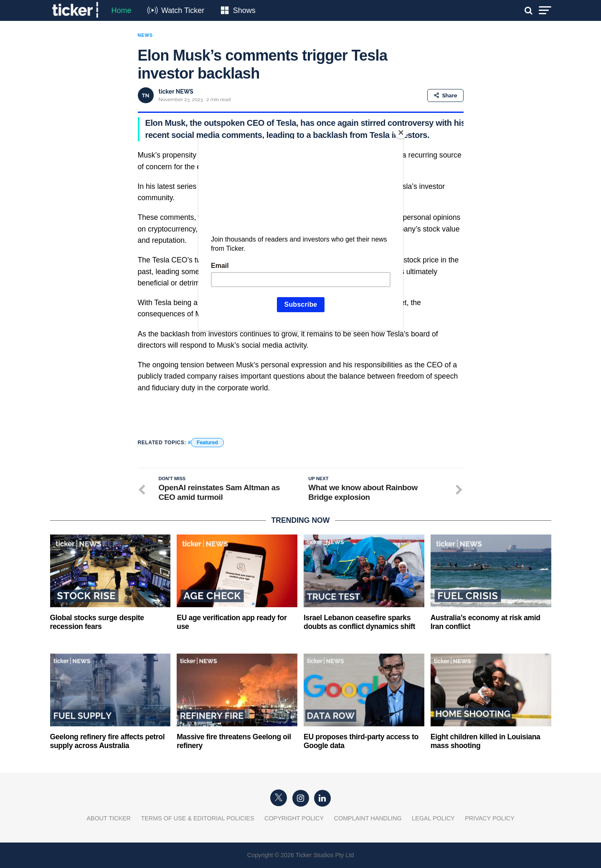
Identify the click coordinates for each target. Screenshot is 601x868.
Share (445, 95)
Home (122, 10)
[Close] (401, 132)
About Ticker (109, 819)
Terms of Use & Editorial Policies (197, 819)
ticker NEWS (176, 92)
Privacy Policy (490, 819)
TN (146, 95)
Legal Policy (433, 819)
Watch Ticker (183, 10)
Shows (244, 10)
